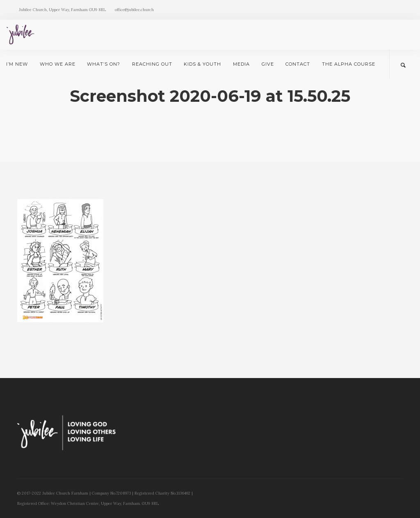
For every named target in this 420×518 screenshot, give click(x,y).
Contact (298, 64)
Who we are (58, 64)
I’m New (17, 64)
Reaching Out (152, 64)
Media (241, 64)
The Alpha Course (349, 64)
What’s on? (104, 64)
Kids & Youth (202, 64)
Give (268, 64)
